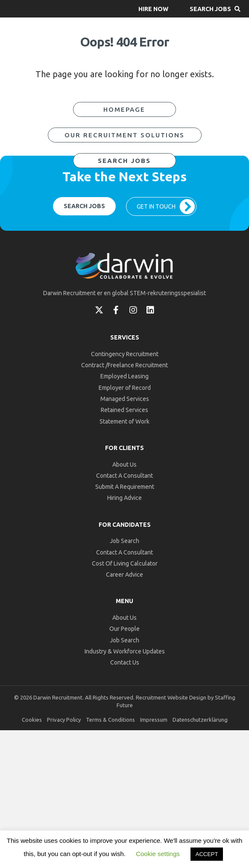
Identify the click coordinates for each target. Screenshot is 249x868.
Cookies (32, 720)
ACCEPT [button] (207, 854)
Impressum (154, 720)
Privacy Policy (64, 720)
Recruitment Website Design (171, 697)
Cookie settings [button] (158, 854)
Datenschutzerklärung (200, 720)
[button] (153, 9)
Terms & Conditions (110, 720)
